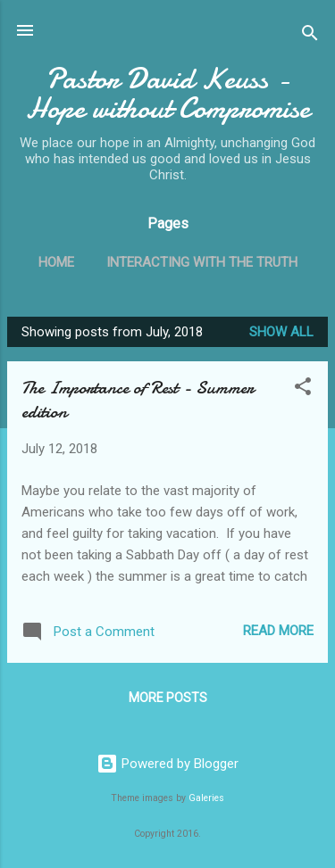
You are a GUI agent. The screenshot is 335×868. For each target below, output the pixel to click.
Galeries (206, 798)
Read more (278, 631)
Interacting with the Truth (202, 262)
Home (56, 262)
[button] (303, 389)
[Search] (310, 36)
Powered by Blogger (167, 764)
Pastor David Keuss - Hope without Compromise (168, 94)
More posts (168, 698)
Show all (281, 332)
